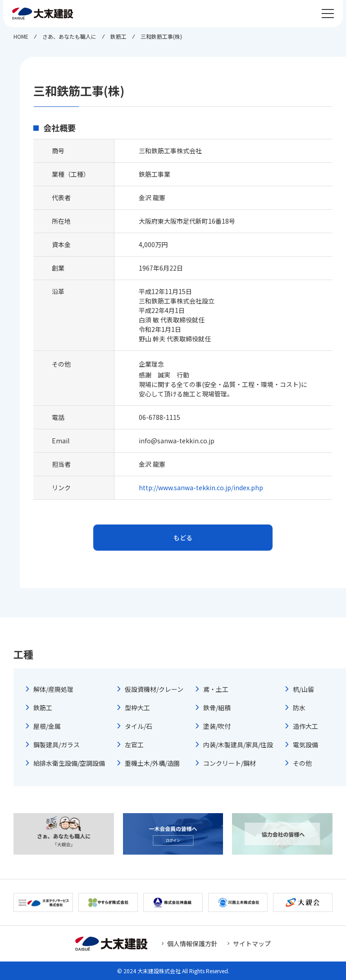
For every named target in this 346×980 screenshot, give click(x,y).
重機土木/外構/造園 (152, 763)
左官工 (134, 745)
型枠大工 (137, 708)
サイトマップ (252, 943)
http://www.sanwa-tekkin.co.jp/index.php (201, 488)
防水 (299, 708)
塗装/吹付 (217, 726)
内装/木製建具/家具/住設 (238, 745)
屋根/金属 (47, 726)
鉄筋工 (43, 708)
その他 (302, 763)
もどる (183, 538)
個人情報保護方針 (192, 943)
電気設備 (305, 745)
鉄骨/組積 (217, 708)
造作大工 (305, 726)
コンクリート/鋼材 (230, 763)
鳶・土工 (216, 689)
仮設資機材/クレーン (154, 689)
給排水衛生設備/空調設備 (69, 763)
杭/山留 (303, 689)
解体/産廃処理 (53, 689)
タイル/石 (139, 726)
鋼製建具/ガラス (57, 745)
